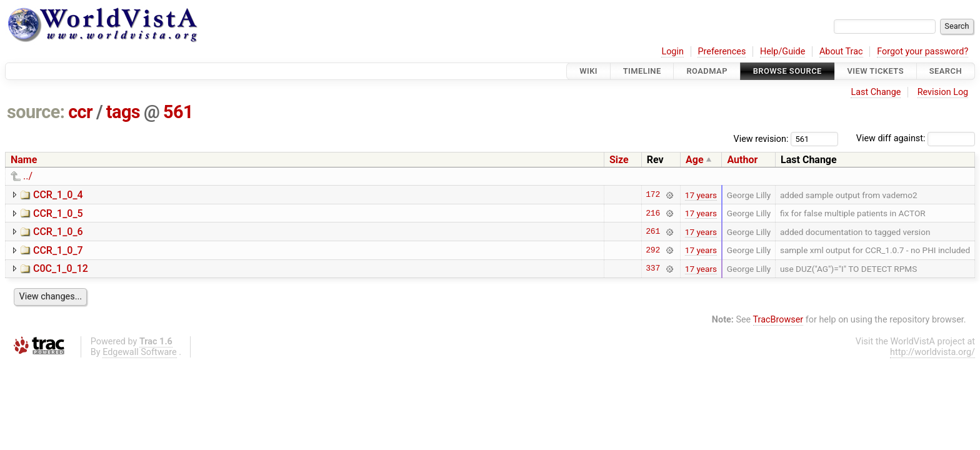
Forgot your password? (922, 52)
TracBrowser (778, 320)
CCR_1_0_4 (58, 195)
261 (653, 232)
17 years (701, 195)
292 (653, 250)
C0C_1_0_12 (61, 268)
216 (653, 213)
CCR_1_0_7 (58, 250)
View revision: (761, 138)
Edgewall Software (140, 352)
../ (28, 176)
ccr (80, 112)
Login (672, 52)
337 (653, 269)
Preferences (722, 52)
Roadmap (707, 71)
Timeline (642, 71)
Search (946, 71)
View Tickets (876, 71)
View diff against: (916, 138)
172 (653, 195)
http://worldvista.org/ (932, 352)
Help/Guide (782, 52)
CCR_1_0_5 (58, 213)
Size (619, 160)
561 (178, 112)
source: (36, 112)
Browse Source (787, 71)
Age (695, 160)
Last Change (876, 92)
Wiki (588, 71)
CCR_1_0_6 (58, 232)
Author (742, 160)
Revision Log (943, 92)
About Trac (841, 52)
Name (24, 160)
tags (123, 112)
